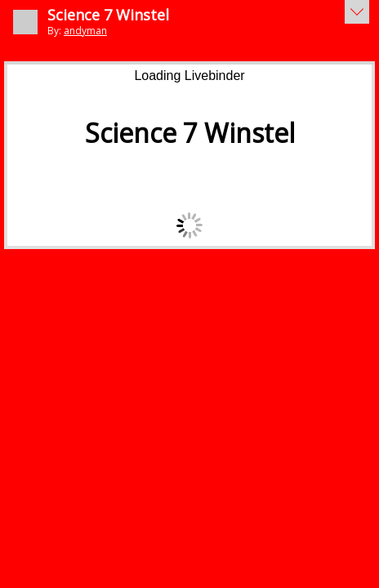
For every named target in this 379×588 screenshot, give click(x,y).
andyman (85, 31)
